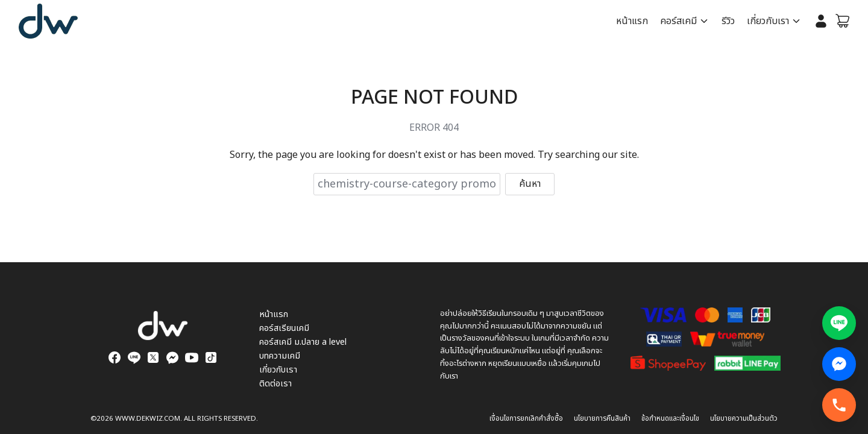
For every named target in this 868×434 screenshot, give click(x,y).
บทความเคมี (280, 356)
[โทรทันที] (839, 405)
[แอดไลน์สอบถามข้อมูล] (839, 323)
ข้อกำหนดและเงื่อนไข (670, 419)
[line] (134, 357)
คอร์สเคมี (680, 21)
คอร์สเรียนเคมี (284, 328)
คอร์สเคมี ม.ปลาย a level (303, 342)
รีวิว (729, 21)
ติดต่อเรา (275, 384)
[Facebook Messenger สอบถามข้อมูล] (839, 364)
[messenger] (172, 357)
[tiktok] (211, 357)
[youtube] (192, 357)
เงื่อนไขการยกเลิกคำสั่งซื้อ (526, 419)
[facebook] (115, 357)
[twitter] (153, 357)
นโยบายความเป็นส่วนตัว (744, 419)
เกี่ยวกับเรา (769, 21)
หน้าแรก (633, 21)
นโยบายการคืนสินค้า (602, 419)
